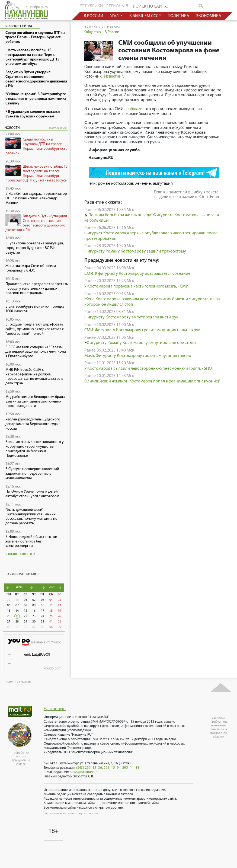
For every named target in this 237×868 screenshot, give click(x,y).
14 (17, 611)
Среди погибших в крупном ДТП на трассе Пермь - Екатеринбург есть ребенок (36, 146)
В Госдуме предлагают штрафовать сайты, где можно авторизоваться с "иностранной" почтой (35, 329)
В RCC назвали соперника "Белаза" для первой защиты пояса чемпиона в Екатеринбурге (36, 352)
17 (43, 611)
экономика (209, 16)
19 (59, 611)
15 (25, 611)
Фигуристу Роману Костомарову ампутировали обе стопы (140, 343)
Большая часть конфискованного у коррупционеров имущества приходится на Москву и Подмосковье (35, 449)
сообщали (134, 109)
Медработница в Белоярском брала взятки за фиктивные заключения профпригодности (35, 402)
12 (59, 605)
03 (43, 600)
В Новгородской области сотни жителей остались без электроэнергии (31, 542)
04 (51, 600)
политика (178, 16)
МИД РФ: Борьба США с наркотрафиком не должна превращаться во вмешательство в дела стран (34, 377)
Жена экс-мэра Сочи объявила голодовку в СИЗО (31, 268)
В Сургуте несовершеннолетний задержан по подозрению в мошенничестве (32, 474)
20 (9, 616)
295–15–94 (112, 768)
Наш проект (55, 709)
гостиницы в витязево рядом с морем (71, 813)
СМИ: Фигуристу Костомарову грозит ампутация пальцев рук (142, 330)
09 (34, 605)
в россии (94, 16)
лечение (143, 183)
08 (25, 605)
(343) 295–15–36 (89, 768)
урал (115, 16)
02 (34, 600)
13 (9, 611)
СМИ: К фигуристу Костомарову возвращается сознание (137, 274)
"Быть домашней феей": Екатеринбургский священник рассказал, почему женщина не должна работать (31, 517)
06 (9, 605)
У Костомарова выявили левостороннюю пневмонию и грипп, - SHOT (149, 369)
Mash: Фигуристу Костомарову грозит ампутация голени (138, 356)
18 (51, 611)
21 (17, 616)
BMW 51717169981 (18, 682)
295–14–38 (131, 768)
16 (34, 611)
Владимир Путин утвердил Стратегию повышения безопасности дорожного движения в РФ (36, 223)
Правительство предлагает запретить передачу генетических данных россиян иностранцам (37, 289)
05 (59, 600)
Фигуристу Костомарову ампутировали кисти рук (131, 317)
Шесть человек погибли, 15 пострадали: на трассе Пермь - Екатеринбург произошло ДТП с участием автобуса (36, 173)
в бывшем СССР (145, 16)
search (201, 6)
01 (25, 600)
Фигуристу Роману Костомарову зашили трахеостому (135, 251)
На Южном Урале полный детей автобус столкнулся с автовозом (32, 494)
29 (9, 600)
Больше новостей (20, 554)
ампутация (163, 183)
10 (43, 605)
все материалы (58, 128)
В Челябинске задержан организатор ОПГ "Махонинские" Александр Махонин (36, 198)
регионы (118, 6)
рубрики (91, 6)
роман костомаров (116, 183)
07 (17, 605)
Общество (93, 32)
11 (51, 605)
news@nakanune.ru (84, 772)
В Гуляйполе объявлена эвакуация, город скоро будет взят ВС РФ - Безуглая (35, 248)
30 (17, 600)
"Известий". (113, 76)
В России (112, 32)
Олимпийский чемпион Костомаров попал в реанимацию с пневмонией (152, 381)
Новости (12, 128)
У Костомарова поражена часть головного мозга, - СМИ (137, 286)
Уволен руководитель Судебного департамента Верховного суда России (33, 424)
